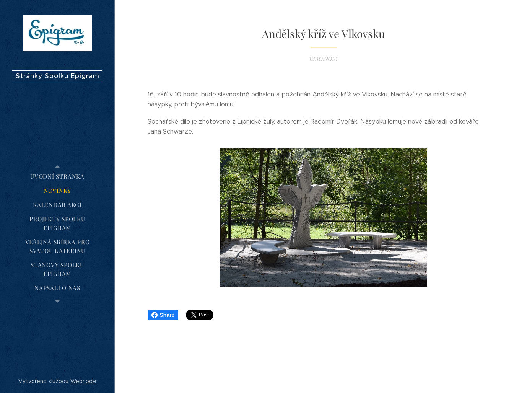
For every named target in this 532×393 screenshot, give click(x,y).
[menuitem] (57, 177)
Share (163, 315)
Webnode (83, 381)
